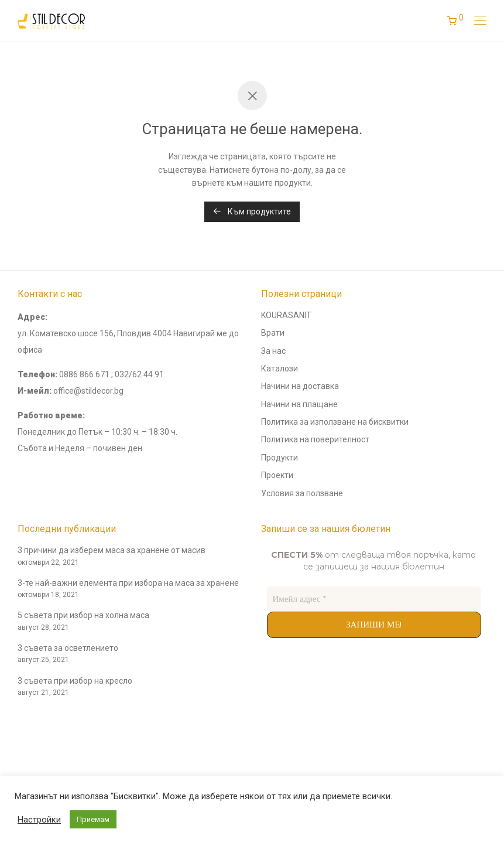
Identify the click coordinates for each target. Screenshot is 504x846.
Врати (273, 333)
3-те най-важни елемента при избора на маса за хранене (128, 583)
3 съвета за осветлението (68, 648)
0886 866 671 (84, 374)
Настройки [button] (39, 820)
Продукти (280, 458)
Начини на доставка (300, 386)
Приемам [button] (93, 819)
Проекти (277, 475)
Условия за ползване (302, 493)
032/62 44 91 (139, 374)
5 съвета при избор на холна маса (83, 615)
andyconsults (42, 730)
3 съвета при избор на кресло (75, 681)
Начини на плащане (299, 404)
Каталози (280, 369)
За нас (273, 351)
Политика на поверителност (315, 439)
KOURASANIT (286, 315)
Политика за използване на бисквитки (335, 422)
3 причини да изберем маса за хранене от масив (112, 550)
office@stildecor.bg (88, 391)
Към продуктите (252, 211)
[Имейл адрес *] (374, 599)
